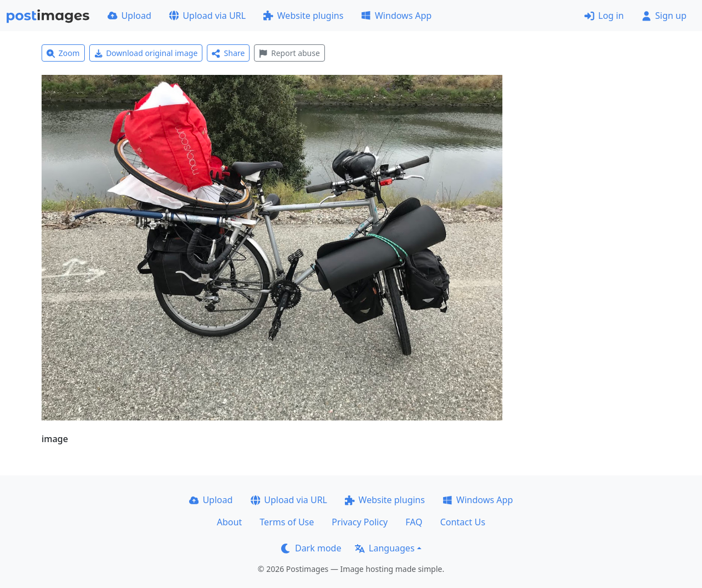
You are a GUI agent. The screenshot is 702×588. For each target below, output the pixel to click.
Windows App (396, 16)
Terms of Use (287, 522)
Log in (604, 16)
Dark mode (311, 548)
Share (228, 53)
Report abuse (289, 53)
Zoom (63, 53)
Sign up (664, 16)
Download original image (146, 53)
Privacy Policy (360, 522)
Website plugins (303, 16)
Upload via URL (207, 16)
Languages (385, 548)
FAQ (414, 522)
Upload (129, 16)
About (229, 522)
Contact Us (463, 522)
